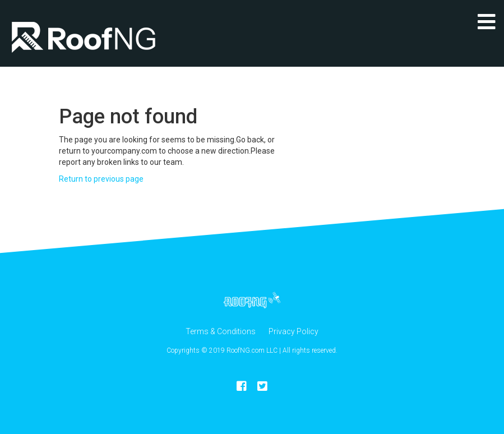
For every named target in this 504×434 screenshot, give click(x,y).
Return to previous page (101, 179)
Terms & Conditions (221, 331)
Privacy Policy (293, 331)
